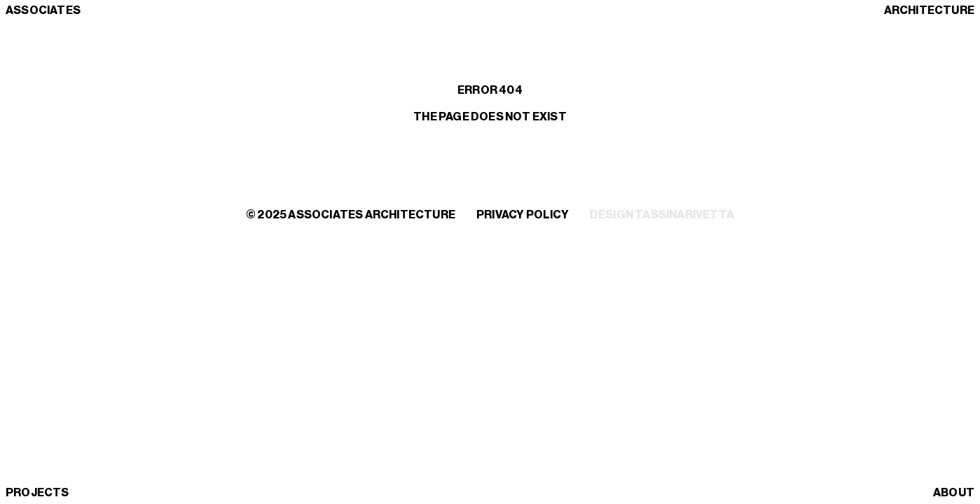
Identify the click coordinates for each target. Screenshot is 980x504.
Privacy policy (523, 215)
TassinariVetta (684, 215)
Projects (37, 493)
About (954, 493)
